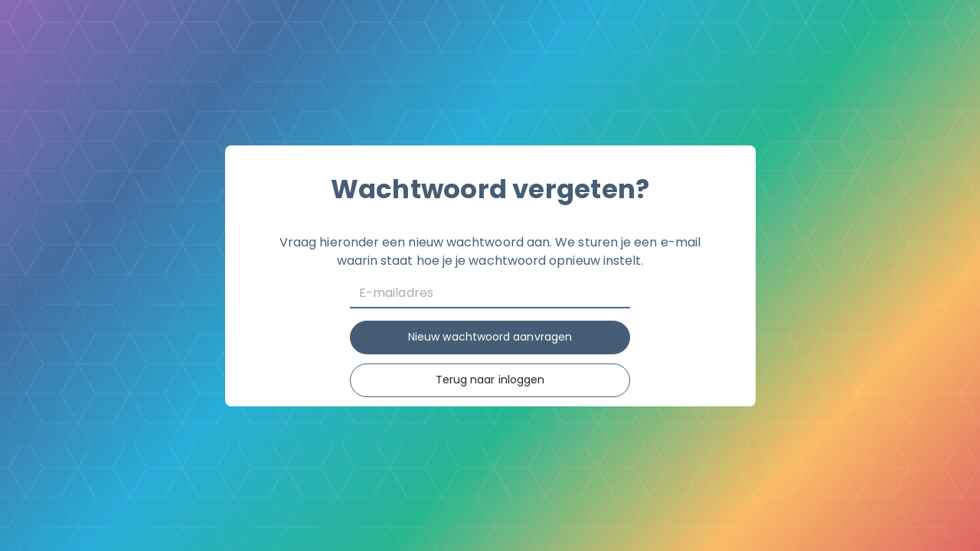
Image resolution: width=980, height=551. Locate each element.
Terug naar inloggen (490, 380)
